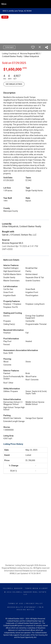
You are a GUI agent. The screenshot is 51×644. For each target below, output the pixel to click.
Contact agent (9, 47)
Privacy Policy (34, 604)
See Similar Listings (14, 84)
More (4, 4)
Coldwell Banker (13, 588)
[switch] (33, 47)
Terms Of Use (16, 604)
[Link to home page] (26, 4)
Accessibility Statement (22, 607)
